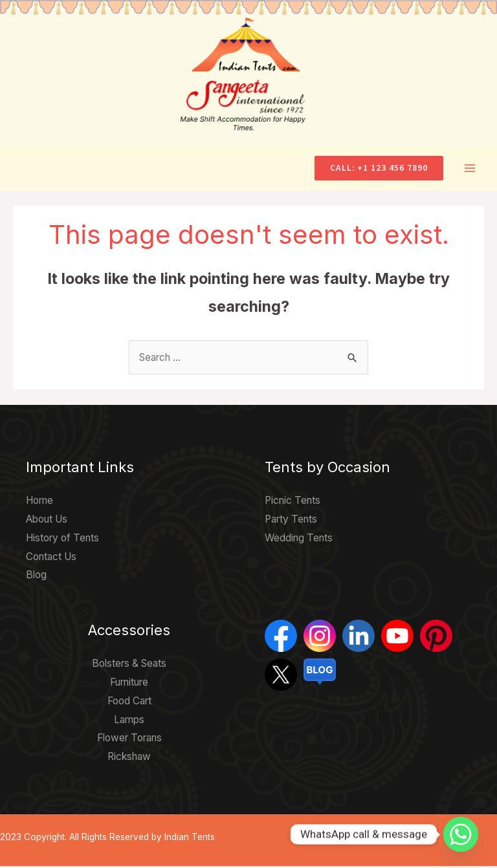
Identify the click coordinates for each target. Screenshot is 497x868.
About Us (47, 521)
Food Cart (129, 703)
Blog (36, 577)
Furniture (129, 684)
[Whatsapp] (461, 834)
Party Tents (291, 521)
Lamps (129, 722)
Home (39, 502)
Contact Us (51, 559)
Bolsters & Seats (129, 665)
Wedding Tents (299, 540)
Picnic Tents (293, 502)
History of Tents (62, 540)
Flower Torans (129, 740)
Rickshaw (129, 758)
